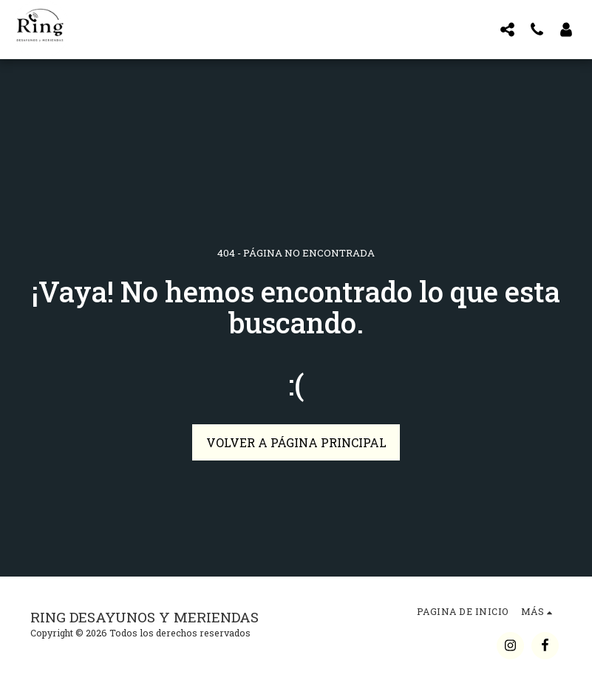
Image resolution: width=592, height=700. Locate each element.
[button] (507, 29)
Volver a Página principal (296, 442)
